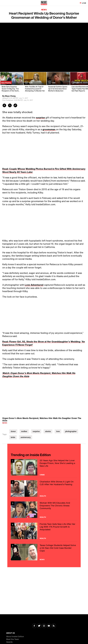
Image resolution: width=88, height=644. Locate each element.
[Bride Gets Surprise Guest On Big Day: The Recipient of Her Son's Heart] (12, 82)
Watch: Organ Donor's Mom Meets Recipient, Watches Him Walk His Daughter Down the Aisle (39, 375)
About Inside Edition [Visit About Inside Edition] (15, 636)
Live (84, 3)
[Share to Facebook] (4, 106)
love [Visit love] (58, 431)
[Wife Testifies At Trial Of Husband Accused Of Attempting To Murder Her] (35, 82)
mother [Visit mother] (24, 431)
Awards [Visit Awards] (9, 642)
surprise (40, 118)
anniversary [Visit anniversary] (26, 437)
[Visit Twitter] (39, 626)
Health (43, 496)
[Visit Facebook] (34, 626)
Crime (42, 475)
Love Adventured (34, 285)
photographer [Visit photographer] (71, 431)
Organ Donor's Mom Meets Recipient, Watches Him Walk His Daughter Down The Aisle (42, 419)
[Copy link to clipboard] (15, 106)
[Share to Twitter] (10, 106)
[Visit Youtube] (49, 626)
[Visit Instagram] (44, 626)
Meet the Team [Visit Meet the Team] (13, 639)
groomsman (49, 129)
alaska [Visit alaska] (48, 431)
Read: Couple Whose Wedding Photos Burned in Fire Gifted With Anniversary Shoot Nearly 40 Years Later (44, 170)
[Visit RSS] (54, 626)
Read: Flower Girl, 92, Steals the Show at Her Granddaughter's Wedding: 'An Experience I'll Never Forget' (44, 343)
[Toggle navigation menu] (3, 3)
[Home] (44, 3)
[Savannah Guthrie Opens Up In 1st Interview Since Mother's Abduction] (58, 82)
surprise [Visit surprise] (36, 431)
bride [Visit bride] (13, 437)
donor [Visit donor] (13, 431)
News (44, 10)
